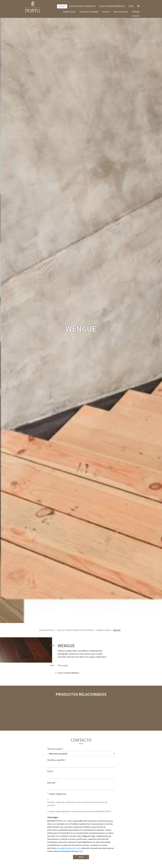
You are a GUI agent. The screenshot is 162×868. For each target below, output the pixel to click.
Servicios (106, 12)
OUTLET (62, 6)
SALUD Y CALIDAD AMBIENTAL (112, 6)
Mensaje (51, 783)
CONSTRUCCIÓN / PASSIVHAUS (82, 6)
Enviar (81, 857)
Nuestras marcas (121, 12)
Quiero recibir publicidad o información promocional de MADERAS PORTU (80, 811)
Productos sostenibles (89, 12)
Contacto (136, 16)
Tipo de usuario (55, 749)
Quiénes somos (69, 12)
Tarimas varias (103, 630)
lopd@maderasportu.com (69, 848)
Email (50, 771)
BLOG (131, 6)
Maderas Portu (47, 630)
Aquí (81, 851)
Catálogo (136, 12)
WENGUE (117, 630)
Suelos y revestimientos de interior (75, 630)
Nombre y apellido (56, 760)
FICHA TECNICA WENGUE (68, 673)
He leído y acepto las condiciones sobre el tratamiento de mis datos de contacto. (77, 804)
